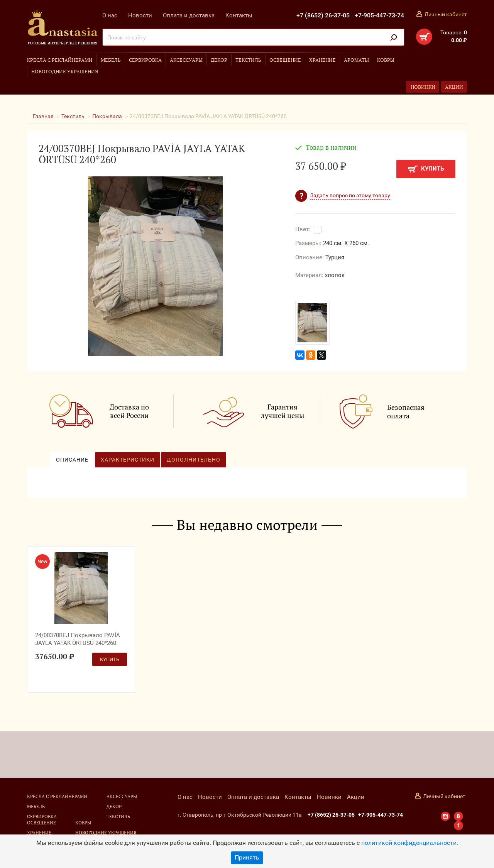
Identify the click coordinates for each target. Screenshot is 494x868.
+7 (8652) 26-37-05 (323, 15)
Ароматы (356, 60)
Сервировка (145, 60)
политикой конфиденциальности (409, 843)
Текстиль (248, 60)
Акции (454, 87)
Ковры (386, 60)
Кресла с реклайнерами (60, 60)
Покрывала (107, 116)
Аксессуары (186, 60)
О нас (110, 15)
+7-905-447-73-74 (379, 15)
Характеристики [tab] (128, 460)
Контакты (239, 15)
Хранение (322, 60)
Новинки (423, 87)
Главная (43, 116)
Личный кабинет (446, 14)
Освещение (285, 60)
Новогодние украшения (65, 71)
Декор (219, 60)
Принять (247, 857)
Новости (140, 15)
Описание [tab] (72, 460)
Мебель (111, 60)
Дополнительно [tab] (194, 460)
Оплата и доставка (189, 15)
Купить (426, 169)
